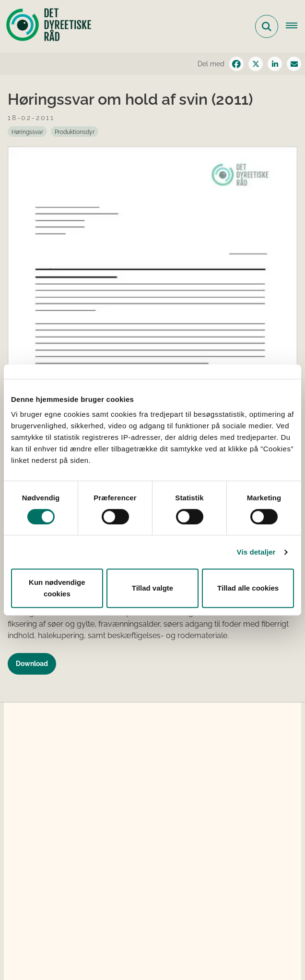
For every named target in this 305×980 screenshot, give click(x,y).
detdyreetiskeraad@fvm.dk (86, 908)
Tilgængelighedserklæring (130, 950)
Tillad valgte (152, 588)
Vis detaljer (256, 552)
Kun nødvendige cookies (57, 588)
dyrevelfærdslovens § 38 (199, 770)
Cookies (39, 950)
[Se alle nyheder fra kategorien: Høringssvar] (27, 132)
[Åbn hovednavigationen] (295, 26)
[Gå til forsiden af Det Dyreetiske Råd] (46, 26)
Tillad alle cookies (248, 588)
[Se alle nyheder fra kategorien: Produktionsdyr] (75, 132)
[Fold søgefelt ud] (267, 26)
